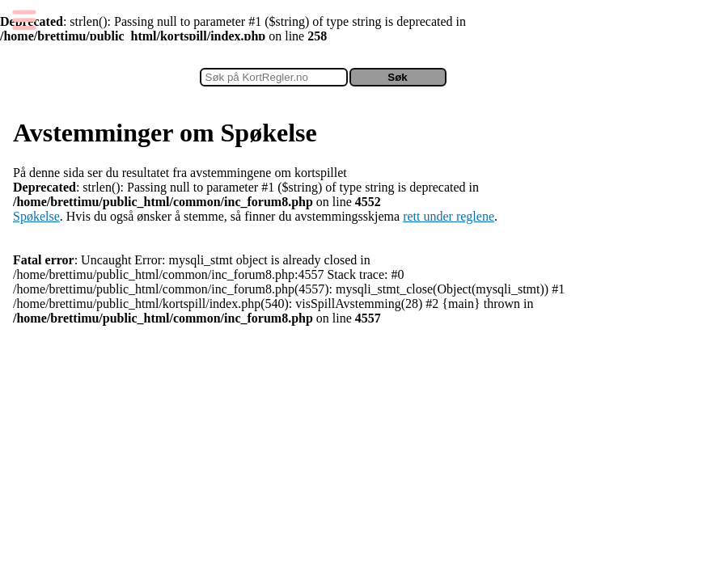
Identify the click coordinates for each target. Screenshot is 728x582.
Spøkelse (36, 216)
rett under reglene (449, 216)
